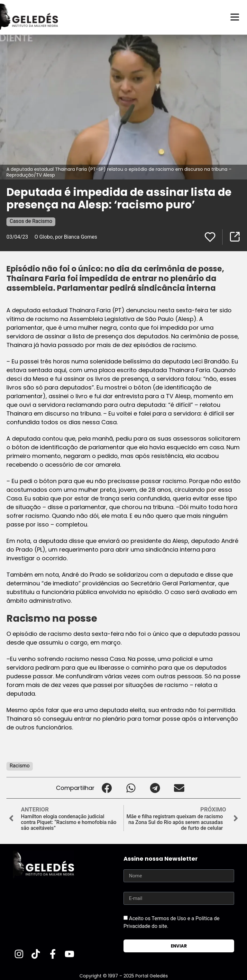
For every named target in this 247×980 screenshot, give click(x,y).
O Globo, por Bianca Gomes (66, 237)
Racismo (20, 765)
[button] (107, 788)
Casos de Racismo (31, 221)
